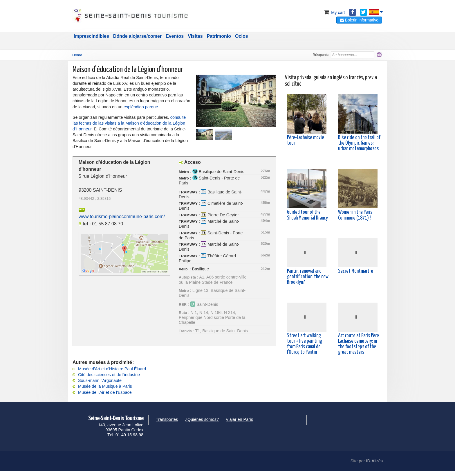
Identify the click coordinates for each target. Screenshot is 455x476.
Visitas (195, 36)
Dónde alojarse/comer (137, 36)
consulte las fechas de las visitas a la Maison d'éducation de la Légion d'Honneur (129, 123)
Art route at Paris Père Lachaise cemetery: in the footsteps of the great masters (359, 344)
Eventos (175, 36)
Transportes (167, 419)
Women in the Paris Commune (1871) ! (355, 215)
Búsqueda (321, 55)
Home (77, 55)
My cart (334, 12)
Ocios (241, 36)
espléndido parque (141, 107)
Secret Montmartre (356, 271)
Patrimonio (219, 36)
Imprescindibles (91, 36)
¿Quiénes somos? (202, 419)
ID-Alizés (374, 461)
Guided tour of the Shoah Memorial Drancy (307, 215)
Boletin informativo (359, 20)
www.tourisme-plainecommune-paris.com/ (122, 217)
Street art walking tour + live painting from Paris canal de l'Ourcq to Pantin (304, 344)
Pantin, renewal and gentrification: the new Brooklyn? (308, 277)
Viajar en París (239, 419)
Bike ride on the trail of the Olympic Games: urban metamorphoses (359, 143)
